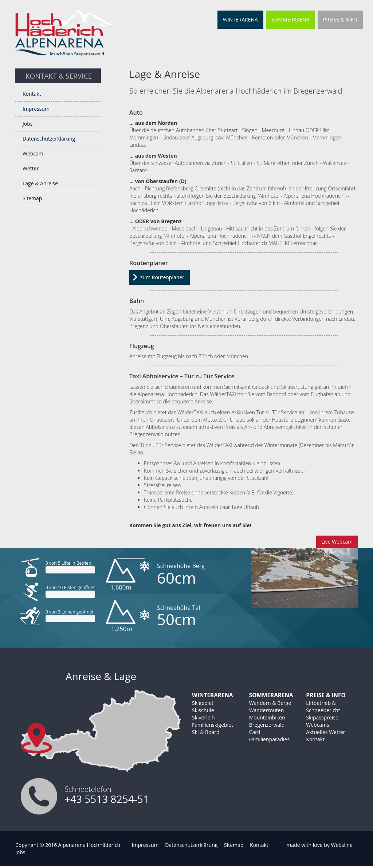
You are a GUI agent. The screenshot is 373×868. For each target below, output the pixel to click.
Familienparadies (270, 739)
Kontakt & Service (59, 76)
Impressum (36, 109)
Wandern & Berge (270, 703)
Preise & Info (340, 19)
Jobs (28, 124)
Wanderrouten (267, 710)
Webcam (33, 153)
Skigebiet (203, 703)
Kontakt (32, 94)
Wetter (31, 168)
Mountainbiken (267, 717)
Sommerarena (290, 19)
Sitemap (32, 198)
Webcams (317, 725)
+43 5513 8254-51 (107, 799)
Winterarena (240, 19)
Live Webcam (337, 542)
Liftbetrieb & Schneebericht (323, 707)
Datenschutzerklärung (49, 139)
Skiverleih (203, 717)
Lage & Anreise (40, 183)
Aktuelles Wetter (325, 732)
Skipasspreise (322, 717)
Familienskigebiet (213, 725)
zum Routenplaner (162, 277)
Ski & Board (206, 732)
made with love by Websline (319, 845)
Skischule (203, 710)
